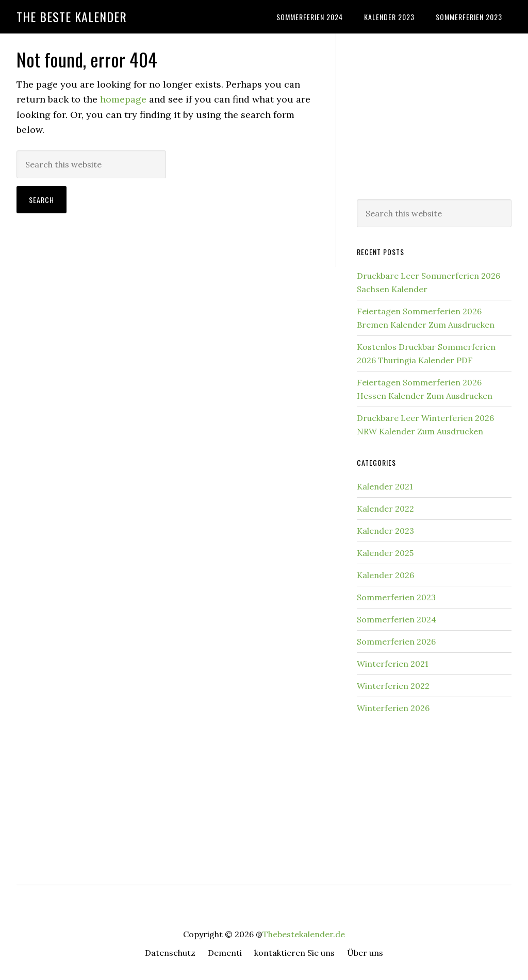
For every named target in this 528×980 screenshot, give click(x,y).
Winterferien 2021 (393, 664)
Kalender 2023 (385, 531)
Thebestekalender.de (304, 934)
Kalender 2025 (385, 553)
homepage (123, 99)
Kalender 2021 (385, 486)
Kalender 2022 (385, 509)
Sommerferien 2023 (396, 597)
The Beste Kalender (72, 16)
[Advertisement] (434, 114)
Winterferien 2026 (393, 708)
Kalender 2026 (385, 575)
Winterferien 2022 (393, 686)
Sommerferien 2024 (397, 619)
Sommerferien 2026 (396, 641)
